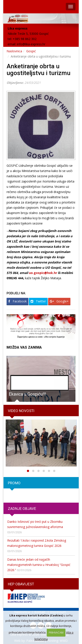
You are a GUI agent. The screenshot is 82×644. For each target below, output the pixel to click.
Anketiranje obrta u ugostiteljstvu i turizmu (38, 70)
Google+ (59, 301)
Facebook (17, 301)
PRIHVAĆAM (56, 633)
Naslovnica (14, 51)
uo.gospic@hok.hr (43, 273)
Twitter (38, 301)
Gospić (31, 51)
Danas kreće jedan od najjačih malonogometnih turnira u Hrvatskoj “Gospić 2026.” (39, 565)
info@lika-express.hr (31, 44)
